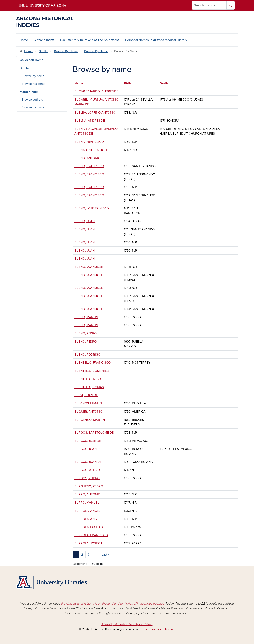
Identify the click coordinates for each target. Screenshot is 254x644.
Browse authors (32, 100)
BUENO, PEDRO (86, 333)
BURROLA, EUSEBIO (89, 527)
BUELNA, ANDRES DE (90, 121)
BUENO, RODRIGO (87, 355)
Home (24, 40)
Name (81, 83)
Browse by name (33, 76)
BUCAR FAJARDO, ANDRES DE (96, 91)
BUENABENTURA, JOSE (91, 150)
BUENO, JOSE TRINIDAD (92, 208)
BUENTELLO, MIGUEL (89, 379)
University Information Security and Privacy (127, 624)
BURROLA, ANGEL (87, 511)
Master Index (29, 92)
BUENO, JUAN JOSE (89, 267)
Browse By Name (66, 51)
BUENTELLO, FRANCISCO (92, 363)
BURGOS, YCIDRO (87, 470)
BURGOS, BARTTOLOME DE (94, 433)
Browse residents (33, 84)
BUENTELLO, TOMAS (89, 387)
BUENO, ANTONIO (87, 158)
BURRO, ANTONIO (87, 494)
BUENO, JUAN (85, 221)
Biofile (43, 51)
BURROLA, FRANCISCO (91, 535)
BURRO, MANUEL (87, 503)
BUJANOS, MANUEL (89, 403)
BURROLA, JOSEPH (88, 543)
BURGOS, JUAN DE (88, 449)
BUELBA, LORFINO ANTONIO (95, 113)
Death (164, 83)
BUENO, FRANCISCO (89, 166)
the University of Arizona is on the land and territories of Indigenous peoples (113, 604)
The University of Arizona (159, 629)
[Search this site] (209, 5)
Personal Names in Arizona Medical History (156, 40)
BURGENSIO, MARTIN (90, 420)
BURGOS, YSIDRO (87, 478)
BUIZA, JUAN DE (86, 395)
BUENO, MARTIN (86, 317)
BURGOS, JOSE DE (88, 441)
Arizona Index (44, 40)
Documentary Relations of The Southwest (89, 40)
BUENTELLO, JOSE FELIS (92, 371)
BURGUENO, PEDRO (89, 486)
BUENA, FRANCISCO (89, 142)
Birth (127, 83)
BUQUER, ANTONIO (88, 412)
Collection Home (32, 60)
